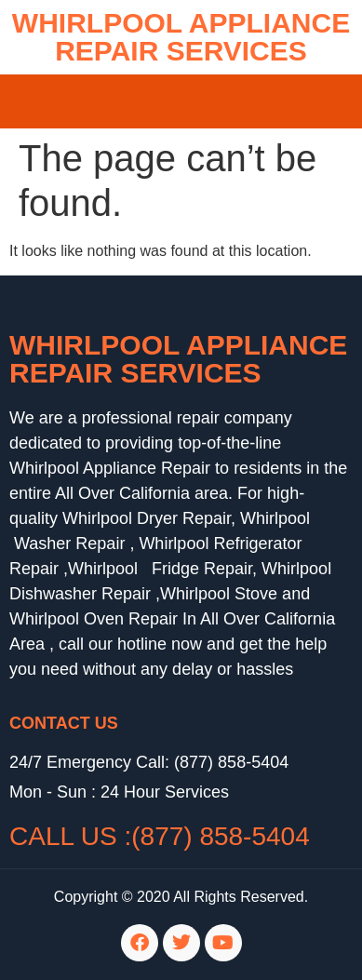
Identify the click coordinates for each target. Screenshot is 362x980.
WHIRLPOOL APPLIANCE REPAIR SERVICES (181, 37)
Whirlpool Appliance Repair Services (178, 359)
